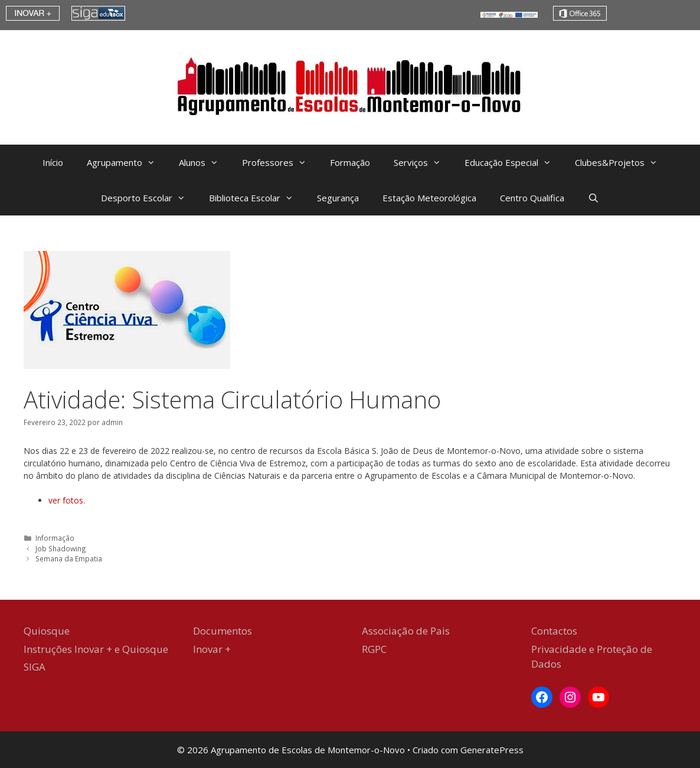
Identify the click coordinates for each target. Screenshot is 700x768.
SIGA (35, 667)
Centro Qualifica (532, 198)
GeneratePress (492, 750)
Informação (55, 538)
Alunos (205, 162)
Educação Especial (514, 162)
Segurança (338, 198)
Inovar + (212, 649)
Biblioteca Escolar (257, 198)
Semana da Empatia (69, 558)
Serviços (423, 162)
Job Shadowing (61, 548)
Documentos (223, 631)
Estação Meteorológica (429, 198)
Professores (280, 162)
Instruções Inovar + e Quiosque (96, 649)
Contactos (554, 631)
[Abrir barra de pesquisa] (593, 198)
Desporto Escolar (149, 198)
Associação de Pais (406, 631)
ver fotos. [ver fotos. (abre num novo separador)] (67, 500)
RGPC (374, 649)
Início (53, 162)
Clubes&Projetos (622, 162)
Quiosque (47, 631)
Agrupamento (127, 162)
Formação (350, 162)
